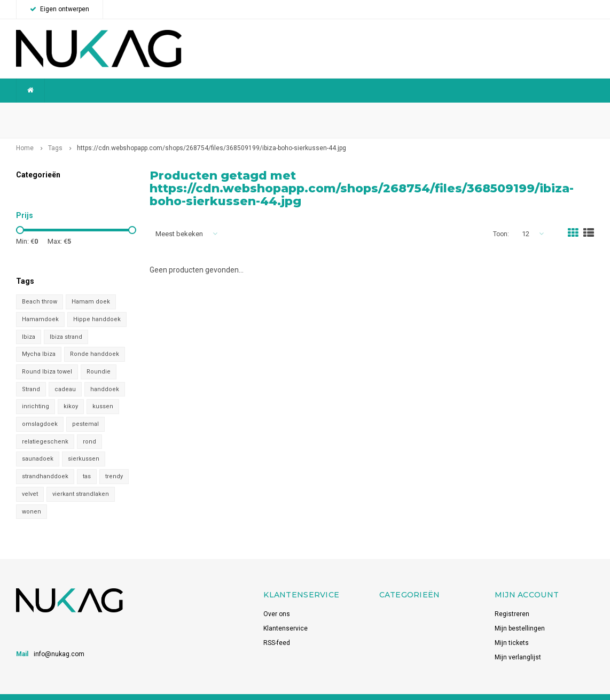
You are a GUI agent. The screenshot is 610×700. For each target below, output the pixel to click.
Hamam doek (91, 287)
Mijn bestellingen (520, 613)
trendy (114, 461)
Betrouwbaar (232, 112)
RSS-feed (277, 628)
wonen (32, 496)
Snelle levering (392, 112)
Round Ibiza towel (47, 356)
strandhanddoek (45, 461)
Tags (55, 133)
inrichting (36, 391)
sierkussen (84, 444)
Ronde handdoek (95, 339)
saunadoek (38, 444)
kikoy (71, 391)
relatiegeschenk (45, 426)
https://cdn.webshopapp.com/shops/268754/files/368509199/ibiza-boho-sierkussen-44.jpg (212, 133)
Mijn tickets (512, 628)
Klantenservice (286, 613)
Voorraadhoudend (560, 112)
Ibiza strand (66, 321)
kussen (103, 391)
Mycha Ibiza (39, 339)
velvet (30, 479)
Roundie (99, 356)
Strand (31, 374)
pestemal (85, 409)
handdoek (105, 374)
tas (87, 461)
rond (89, 426)
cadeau (65, 374)
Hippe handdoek (97, 304)
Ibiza (29, 321)
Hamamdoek (40, 304)
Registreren (512, 599)
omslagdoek (40, 409)
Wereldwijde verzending (58, 112)
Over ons (277, 599)
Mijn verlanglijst (518, 642)
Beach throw (40, 287)
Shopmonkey (150, 690)
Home (25, 133)
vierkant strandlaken (81, 479)
